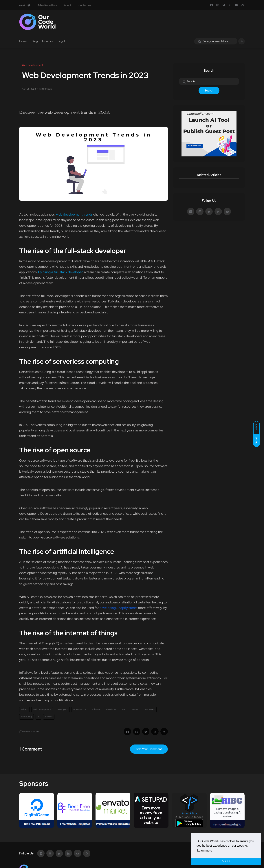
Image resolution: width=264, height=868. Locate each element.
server (135, 709)
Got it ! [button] (226, 861)
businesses (149, 709)
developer (111, 709)
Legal (61, 41)
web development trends (74, 214)
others (24, 709)
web (124, 709)
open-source (80, 709)
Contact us (85, 5)
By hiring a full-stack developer (60, 272)
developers (62, 709)
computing (26, 717)
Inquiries (48, 41)
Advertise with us (47, 5)
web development (42, 709)
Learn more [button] (205, 851)
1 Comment (31, 749)
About (68, 5)
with (25, 5)
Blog (35, 41)
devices (49, 717)
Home (23, 41)
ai (38, 717)
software (96, 709)
